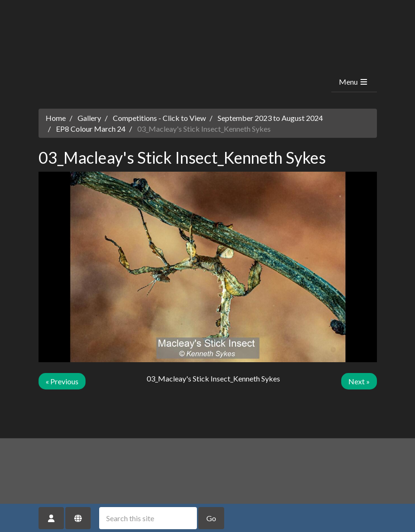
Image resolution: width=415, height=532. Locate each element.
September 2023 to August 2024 (270, 118)
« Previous (62, 381)
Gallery (89, 118)
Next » (359, 381)
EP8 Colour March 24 (91, 129)
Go (211, 518)
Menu (354, 82)
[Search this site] (148, 518)
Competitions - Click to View (159, 118)
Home (56, 118)
